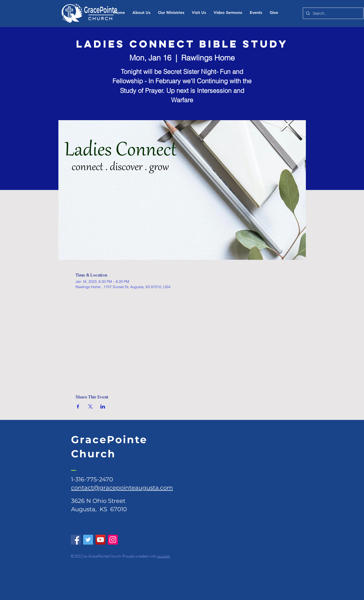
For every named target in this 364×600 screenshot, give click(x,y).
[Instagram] (113, 540)
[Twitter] (88, 540)
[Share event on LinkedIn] (103, 406)
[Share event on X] (90, 406)
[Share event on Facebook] (78, 406)
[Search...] (333, 13)
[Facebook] (76, 540)
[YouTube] (100, 540)
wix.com (163, 556)
